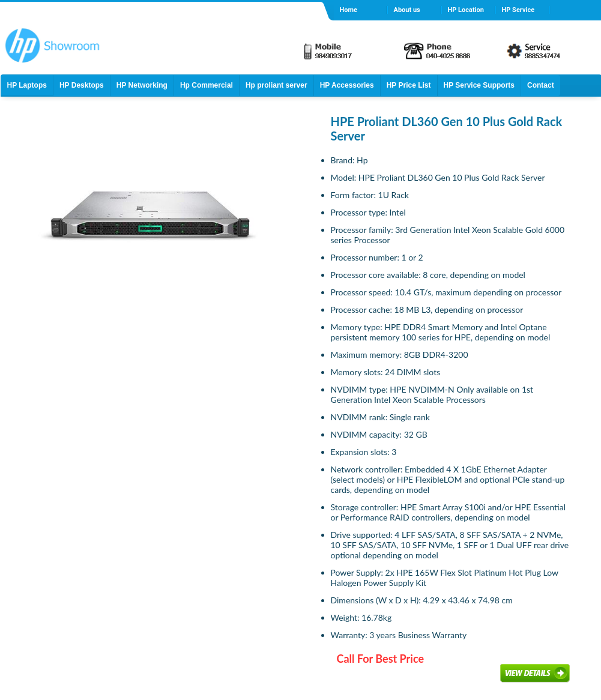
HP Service (518, 10)
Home (349, 10)
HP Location (466, 10)
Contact (541, 85)
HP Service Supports (479, 85)
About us (407, 10)
